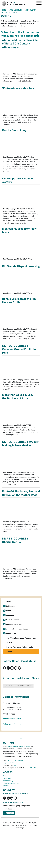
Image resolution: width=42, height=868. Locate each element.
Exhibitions (11, 606)
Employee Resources (11, 783)
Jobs (5, 776)
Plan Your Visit (12, 633)
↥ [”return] (21, 739)
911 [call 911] (15, 765)
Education (10, 615)
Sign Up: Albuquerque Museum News (21, 638)
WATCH (9, 643)
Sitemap (6, 786)
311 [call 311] (8, 760)
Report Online (8, 763)
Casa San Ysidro (13, 620)
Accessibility (8, 781)
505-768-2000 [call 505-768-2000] (18, 760)
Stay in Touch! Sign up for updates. (17, 806)
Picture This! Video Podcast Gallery (20, 647)
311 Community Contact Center (18, 746)
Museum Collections (14, 624)
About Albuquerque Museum (18, 629)
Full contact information (12, 724)
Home (3, 10)
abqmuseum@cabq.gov (12, 718)
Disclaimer (7, 778)
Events (9, 611)
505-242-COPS (32, 768)
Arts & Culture (16, 10)
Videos (9, 652)
